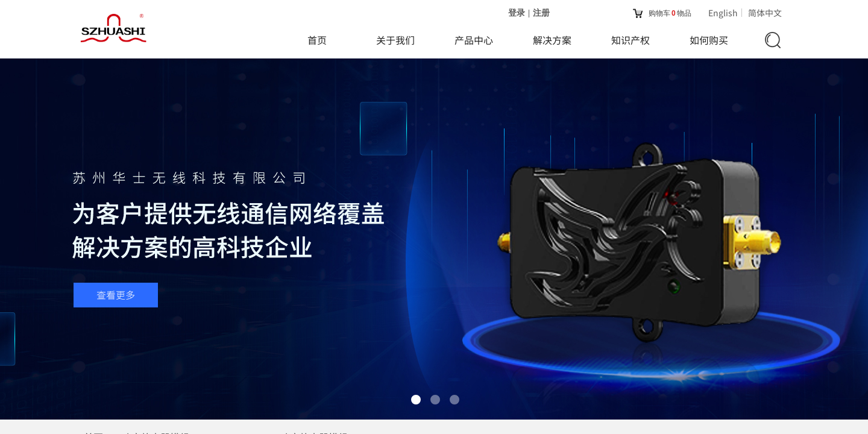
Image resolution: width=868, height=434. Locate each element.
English (723, 13)
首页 (317, 40)
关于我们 (395, 40)
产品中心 (474, 40)
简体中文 (765, 13)
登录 (517, 13)
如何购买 (709, 40)
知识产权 (631, 40)
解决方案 (552, 40)
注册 (541, 13)
